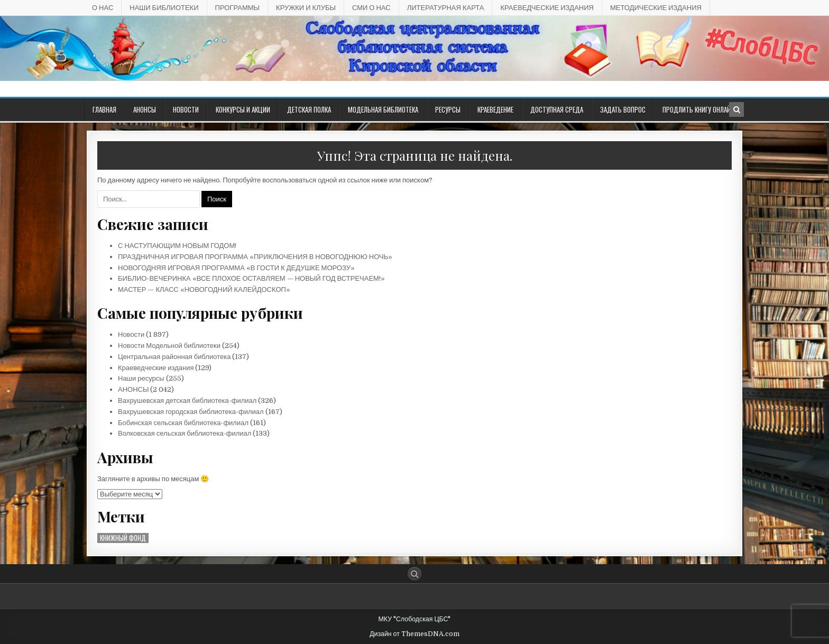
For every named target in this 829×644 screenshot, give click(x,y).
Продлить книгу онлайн (698, 109)
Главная (104, 109)
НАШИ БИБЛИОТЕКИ (164, 7)
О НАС (103, 7)
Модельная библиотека (383, 109)
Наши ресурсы (141, 378)
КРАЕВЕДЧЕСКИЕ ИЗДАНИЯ (547, 7)
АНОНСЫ (145, 109)
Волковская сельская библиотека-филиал (185, 433)
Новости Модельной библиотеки (169, 346)
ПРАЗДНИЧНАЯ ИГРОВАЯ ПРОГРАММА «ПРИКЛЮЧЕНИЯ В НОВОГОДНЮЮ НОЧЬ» (255, 257)
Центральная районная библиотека (174, 357)
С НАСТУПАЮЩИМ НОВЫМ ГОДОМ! (177, 246)
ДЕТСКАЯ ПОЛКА (309, 109)
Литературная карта (446, 7)
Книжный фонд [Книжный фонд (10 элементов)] (123, 538)
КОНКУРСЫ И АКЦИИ (243, 109)
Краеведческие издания (156, 368)
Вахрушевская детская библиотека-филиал (187, 401)
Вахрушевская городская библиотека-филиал (191, 412)
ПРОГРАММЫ (238, 7)
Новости (186, 109)
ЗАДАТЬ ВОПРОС (623, 109)
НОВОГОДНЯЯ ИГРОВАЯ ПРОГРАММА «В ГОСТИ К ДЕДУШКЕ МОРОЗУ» (236, 268)
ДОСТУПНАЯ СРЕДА (557, 109)
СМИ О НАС (371, 7)
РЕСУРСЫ (448, 109)
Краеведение (495, 109)
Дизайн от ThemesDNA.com (414, 634)
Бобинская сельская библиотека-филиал (183, 423)
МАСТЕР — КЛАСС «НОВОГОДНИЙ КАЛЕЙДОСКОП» (204, 289)
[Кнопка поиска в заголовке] (736, 109)
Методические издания (656, 7)
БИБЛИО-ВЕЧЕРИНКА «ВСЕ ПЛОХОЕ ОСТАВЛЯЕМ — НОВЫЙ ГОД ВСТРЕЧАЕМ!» (251, 278)
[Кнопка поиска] (414, 574)
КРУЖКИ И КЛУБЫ (306, 7)
